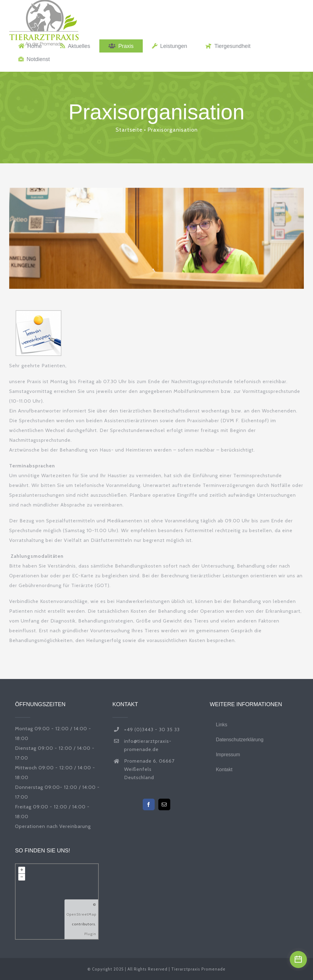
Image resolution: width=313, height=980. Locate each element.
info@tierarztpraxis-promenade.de (148, 745)
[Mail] (164, 804)
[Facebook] (149, 804)
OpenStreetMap (81, 914)
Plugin (90, 934)
